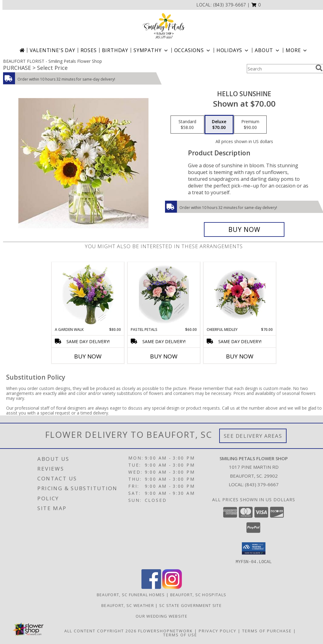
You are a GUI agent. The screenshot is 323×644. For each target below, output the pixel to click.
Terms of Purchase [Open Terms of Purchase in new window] (267, 631)
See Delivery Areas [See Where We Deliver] (253, 436)
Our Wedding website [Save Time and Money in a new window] (161, 616)
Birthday (115, 50)
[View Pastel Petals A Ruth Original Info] (164, 294)
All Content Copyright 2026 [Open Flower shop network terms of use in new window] (100, 631)
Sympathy (151, 50)
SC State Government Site (190, 605)
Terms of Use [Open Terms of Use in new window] (180, 635)
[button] (256, 5)
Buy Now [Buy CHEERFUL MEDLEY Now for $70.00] (240, 356)
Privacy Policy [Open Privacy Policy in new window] (218, 631)
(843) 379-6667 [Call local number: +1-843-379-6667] (230, 5)
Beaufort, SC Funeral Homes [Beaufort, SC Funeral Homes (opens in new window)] (131, 594)
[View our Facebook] (151, 587)
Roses (89, 50)
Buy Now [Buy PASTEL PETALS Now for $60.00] (164, 356)
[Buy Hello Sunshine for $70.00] (244, 229)
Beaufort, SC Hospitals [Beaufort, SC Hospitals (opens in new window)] (198, 594)
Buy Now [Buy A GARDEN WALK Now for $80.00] (88, 356)
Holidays (233, 50)
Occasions (193, 50)
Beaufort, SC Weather (128, 605)
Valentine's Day (53, 50)
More (297, 50)
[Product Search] (280, 69)
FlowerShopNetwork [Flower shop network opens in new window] (165, 631)
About (268, 50)
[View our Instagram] (172, 587)
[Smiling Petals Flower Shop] (164, 26)
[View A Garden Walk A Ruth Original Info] (88, 294)
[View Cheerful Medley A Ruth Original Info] (240, 294)
